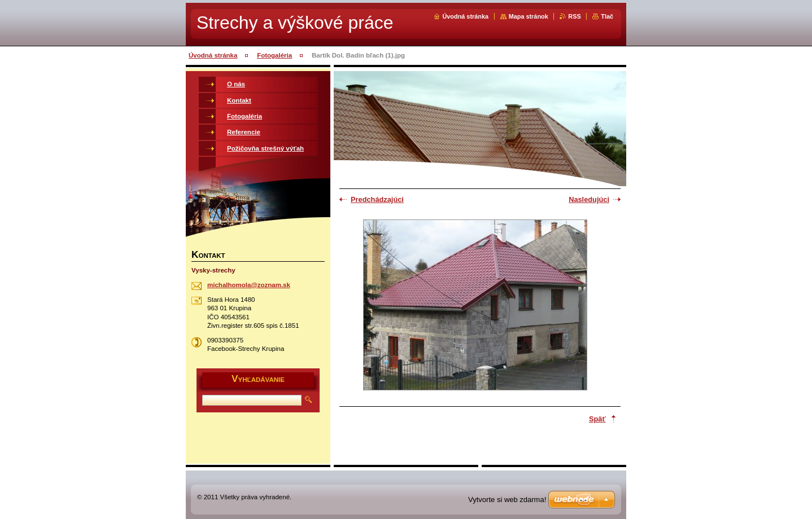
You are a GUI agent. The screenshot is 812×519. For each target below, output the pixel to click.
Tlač (607, 16)
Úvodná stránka (465, 16)
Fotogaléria (274, 55)
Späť (597, 419)
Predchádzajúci (377, 199)
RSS (574, 16)
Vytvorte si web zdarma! (507, 500)
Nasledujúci (589, 199)
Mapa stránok (529, 16)
